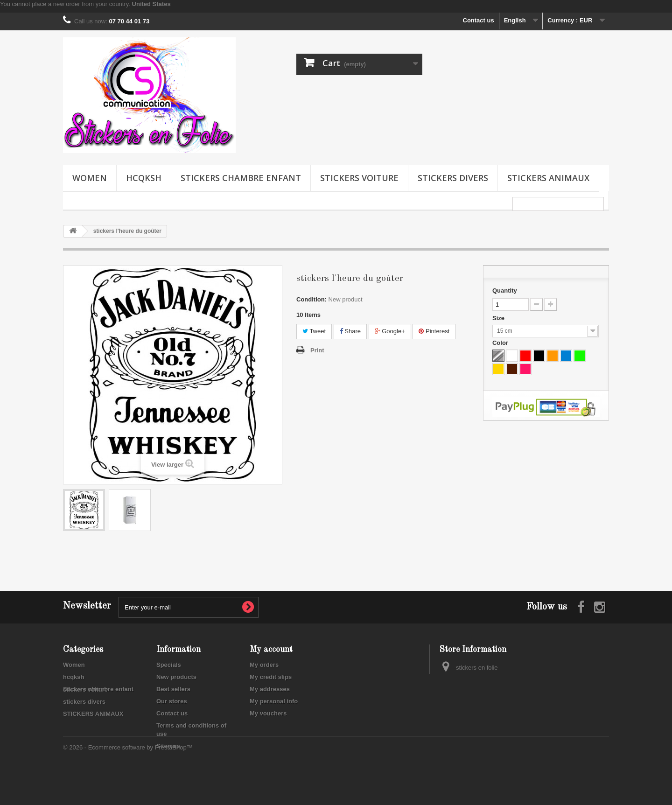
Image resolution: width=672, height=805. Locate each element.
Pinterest (434, 331)
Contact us (479, 20)
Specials (169, 665)
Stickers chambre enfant (241, 178)
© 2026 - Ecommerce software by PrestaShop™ (128, 780)
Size (499, 318)
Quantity (505, 290)
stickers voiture (359, 178)
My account (271, 650)
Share (350, 331)
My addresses (270, 689)
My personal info (274, 701)
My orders (264, 665)
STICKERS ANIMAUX (548, 178)
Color (501, 343)
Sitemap (168, 746)
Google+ (390, 331)
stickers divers (453, 178)
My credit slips (271, 677)
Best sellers (173, 689)
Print (317, 350)
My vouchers (268, 713)
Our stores (172, 701)
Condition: (311, 299)
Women (90, 178)
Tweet (314, 331)
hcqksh (144, 178)
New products (176, 677)
